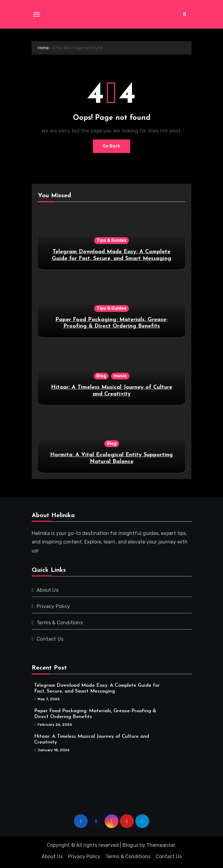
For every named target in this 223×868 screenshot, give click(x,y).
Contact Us (50, 639)
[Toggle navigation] (37, 14)
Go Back (112, 146)
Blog (101, 376)
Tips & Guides (112, 240)
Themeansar (161, 845)
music (120, 376)
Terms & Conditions (60, 623)
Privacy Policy (53, 606)
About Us (48, 590)
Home (43, 48)
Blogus (130, 845)
